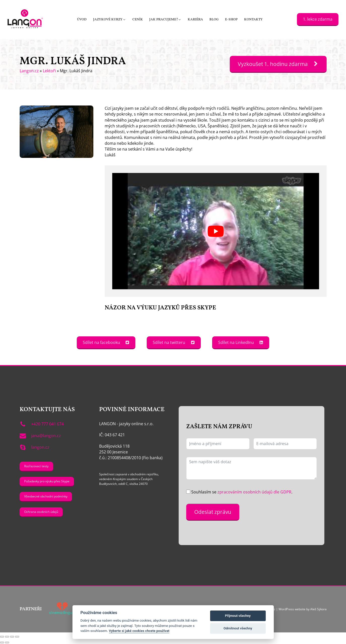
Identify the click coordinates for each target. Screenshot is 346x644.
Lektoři (49, 71)
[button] (109, 20)
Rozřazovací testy (36, 466)
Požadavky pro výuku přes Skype (47, 481)
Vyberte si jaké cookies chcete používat (139, 631)
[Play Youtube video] (216, 231)
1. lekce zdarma (318, 19)
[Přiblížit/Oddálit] (2, 637)
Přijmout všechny (238, 616)
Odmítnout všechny (238, 628)
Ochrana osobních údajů (41, 512)
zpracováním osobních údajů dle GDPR (254, 492)
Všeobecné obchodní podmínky (46, 496)
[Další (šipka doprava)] (7, 642)
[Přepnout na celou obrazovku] (7, 637)
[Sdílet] (12, 637)
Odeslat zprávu (213, 512)
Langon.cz (29, 71)
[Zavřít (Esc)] (17, 637)
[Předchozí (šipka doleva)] (2, 642)
